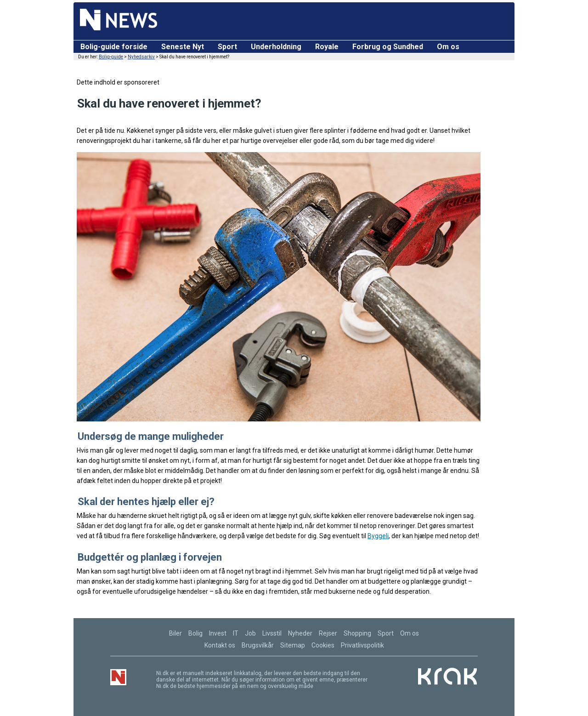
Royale (327, 47)
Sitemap (293, 645)
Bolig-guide (111, 57)
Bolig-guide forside (114, 47)
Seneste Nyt (183, 47)
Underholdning (276, 47)
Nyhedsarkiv (141, 57)
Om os (448, 47)
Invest (218, 633)
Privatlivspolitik (362, 645)
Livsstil (272, 633)
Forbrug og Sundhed (388, 47)
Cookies (323, 645)
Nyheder (300, 633)
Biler (175, 633)
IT (236, 633)
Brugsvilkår (258, 645)
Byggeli (378, 536)
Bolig (195, 633)
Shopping (357, 633)
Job (250, 633)
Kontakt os (220, 645)
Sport (227, 47)
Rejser (328, 633)
